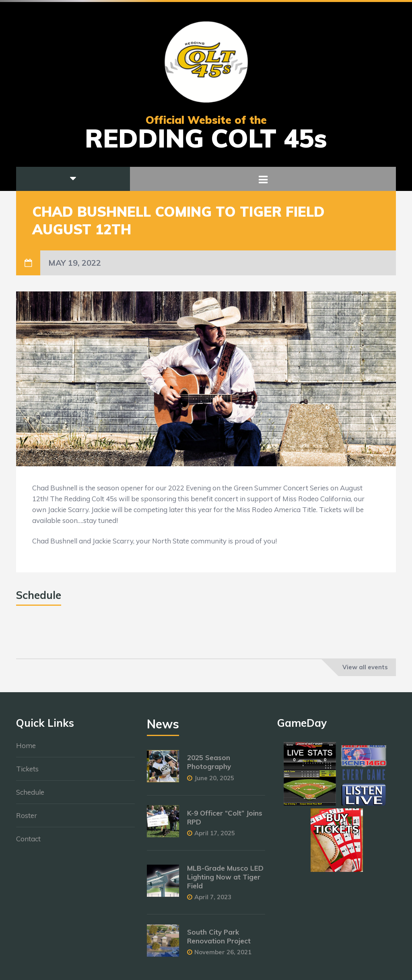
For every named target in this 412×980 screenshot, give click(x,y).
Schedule (30, 796)
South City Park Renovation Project (219, 940)
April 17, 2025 (215, 837)
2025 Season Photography (209, 766)
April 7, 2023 (213, 901)
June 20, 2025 (214, 782)
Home (26, 749)
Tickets (27, 773)
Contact (28, 843)
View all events (365, 667)
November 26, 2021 (223, 956)
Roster (27, 819)
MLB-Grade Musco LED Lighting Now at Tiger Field (225, 881)
